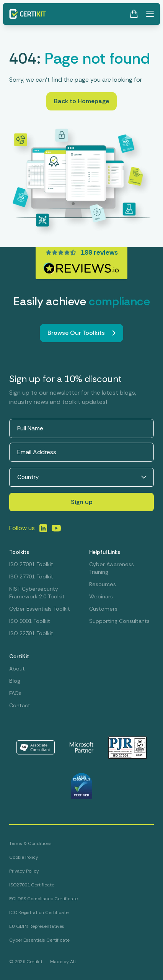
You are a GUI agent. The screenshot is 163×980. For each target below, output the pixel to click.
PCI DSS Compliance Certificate (43, 899)
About (17, 669)
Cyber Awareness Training (112, 568)
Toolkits (19, 552)
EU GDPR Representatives (37, 926)
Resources (103, 584)
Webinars (101, 596)
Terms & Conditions (30, 843)
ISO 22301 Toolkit (31, 633)
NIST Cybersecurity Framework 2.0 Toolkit (37, 593)
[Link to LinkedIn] (43, 528)
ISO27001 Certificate (32, 885)
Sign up (82, 502)
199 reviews (99, 252)
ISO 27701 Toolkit (31, 576)
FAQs (15, 693)
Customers (103, 609)
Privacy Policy (24, 871)
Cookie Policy (24, 857)
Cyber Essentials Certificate (39, 940)
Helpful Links (105, 552)
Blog (15, 681)
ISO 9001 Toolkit (30, 621)
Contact (20, 705)
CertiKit (19, 656)
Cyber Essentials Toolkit (40, 609)
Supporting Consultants (119, 621)
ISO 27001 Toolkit (31, 564)
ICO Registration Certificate (39, 912)
